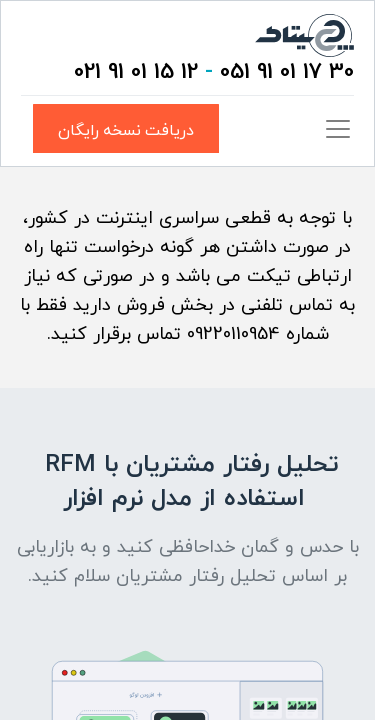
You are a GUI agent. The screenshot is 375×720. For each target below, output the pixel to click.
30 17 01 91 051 (287, 72)
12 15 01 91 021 (136, 72)
